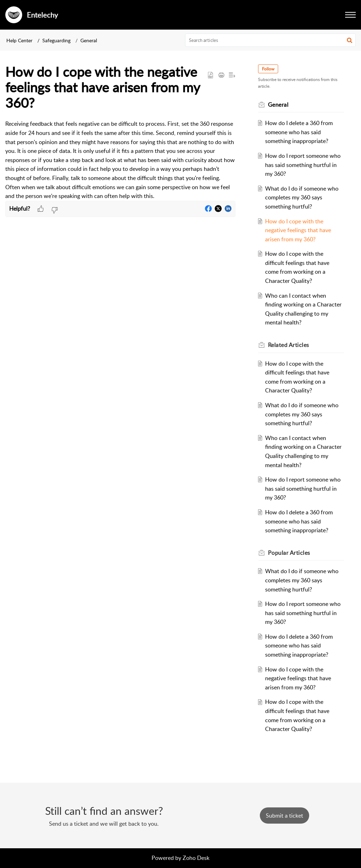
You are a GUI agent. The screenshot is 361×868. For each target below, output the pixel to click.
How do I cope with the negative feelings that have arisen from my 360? (298, 230)
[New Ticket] (284, 816)
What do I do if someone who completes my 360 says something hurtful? (302, 197)
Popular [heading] (289, 553)
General (89, 40)
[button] (350, 15)
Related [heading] (289, 345)
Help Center (19, 40)
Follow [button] (268, 69)
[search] (271, 40)
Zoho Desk (196, 858)
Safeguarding (56, 40)
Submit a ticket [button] (284, 816)
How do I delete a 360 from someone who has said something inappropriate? (299, 132)
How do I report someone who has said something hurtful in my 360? (303, 165)
